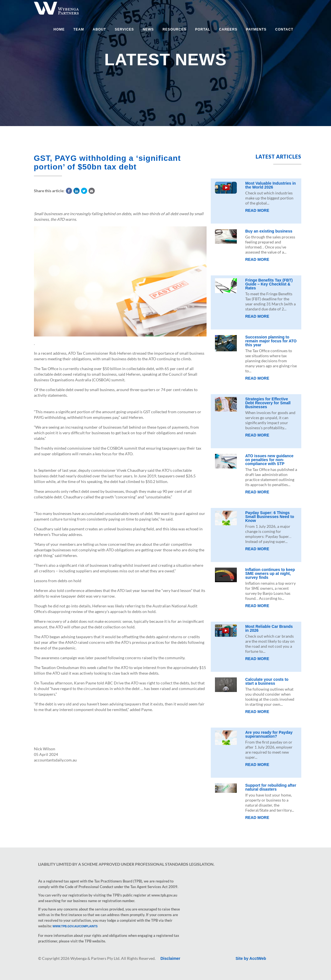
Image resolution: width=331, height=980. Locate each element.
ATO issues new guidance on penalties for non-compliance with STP (269, 460)
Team (79, 29)
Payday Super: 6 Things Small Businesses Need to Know (270, 517)
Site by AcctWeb (251, 958)
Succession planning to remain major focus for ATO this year (271, 341)
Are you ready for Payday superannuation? (269, 734)
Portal (203, 29)
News (148, 29)
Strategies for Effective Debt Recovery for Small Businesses (268, 403)
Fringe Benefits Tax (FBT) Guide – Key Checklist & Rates (269, 284)
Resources (174, 29)
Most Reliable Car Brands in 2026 (269, 628)
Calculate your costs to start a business (267, 681)
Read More (257, 210)
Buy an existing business (269, 231)
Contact (284, 29)
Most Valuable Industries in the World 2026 (270, 185)
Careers (228, 29)
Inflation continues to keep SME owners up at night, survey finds (270, 573)
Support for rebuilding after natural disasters (271, 787)
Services (124, 29)
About (99, 29)
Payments (256, 29)
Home (59, 29)
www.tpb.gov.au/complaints (75, 926)
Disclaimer (171, 958)
